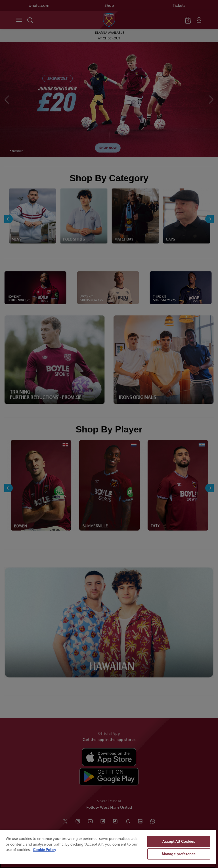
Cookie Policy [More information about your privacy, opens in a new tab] (45, 850)
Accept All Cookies (179, 841)
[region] (108, 849)
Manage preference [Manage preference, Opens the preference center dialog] (179, 854)
